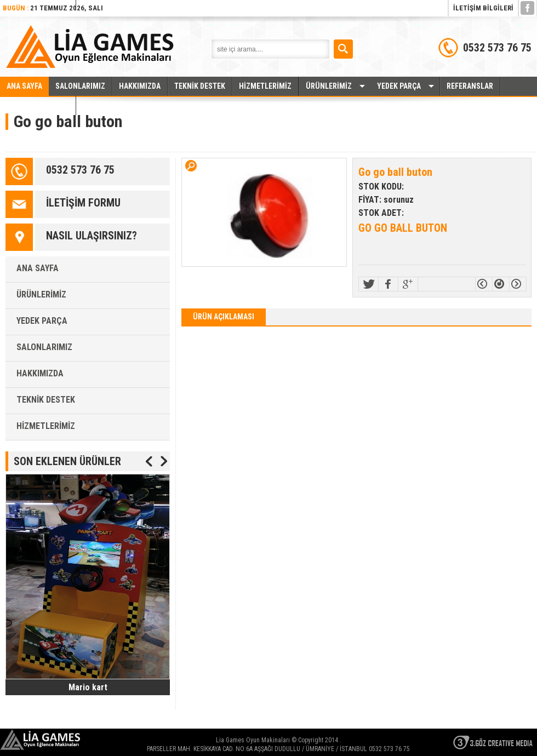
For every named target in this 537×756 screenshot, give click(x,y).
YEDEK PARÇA (399, 86)
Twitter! (369, 284)
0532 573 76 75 (80, 170)
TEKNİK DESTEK (200, 86)
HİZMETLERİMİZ (265, 86)
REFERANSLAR (470, 86)
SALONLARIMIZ (80, 86)
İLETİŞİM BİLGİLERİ (483, 8)
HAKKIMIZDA (140, 86)
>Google (408, 284)
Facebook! (388, 284)
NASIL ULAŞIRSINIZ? (92, 236)
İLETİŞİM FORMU (83, 203)
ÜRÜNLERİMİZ (329, 86)
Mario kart (88, 687)
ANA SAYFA (24, 86)
